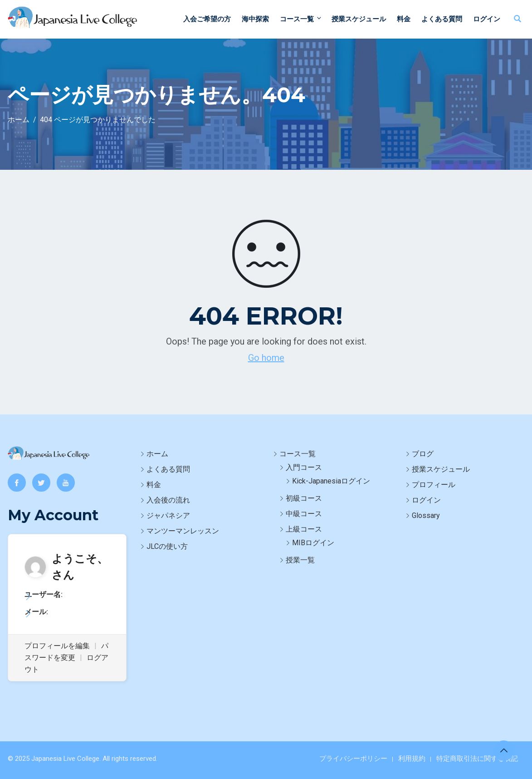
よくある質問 (442, 19)
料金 (404, 19)
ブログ (423, 454)
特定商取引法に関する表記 (477, 759)
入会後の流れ (168, 500)
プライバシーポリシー (353, 759)
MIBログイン (313, 543)
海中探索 (255, 19)
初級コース (304, 498)
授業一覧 (300, 560)
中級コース (304, 514)
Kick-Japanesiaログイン (331, 481)
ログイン (487, 19)
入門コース (304, 467)
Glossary (426, 515)
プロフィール (434, 485)
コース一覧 (301, 19)
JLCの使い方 (167, 546)
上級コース (304, 529)
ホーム (157, 454)
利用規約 (412, 759)
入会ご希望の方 (207, 19)
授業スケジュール (359, 19)
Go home (266, 358)
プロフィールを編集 (57, 646)
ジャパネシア (168, 515)
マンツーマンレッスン (183, 531)
